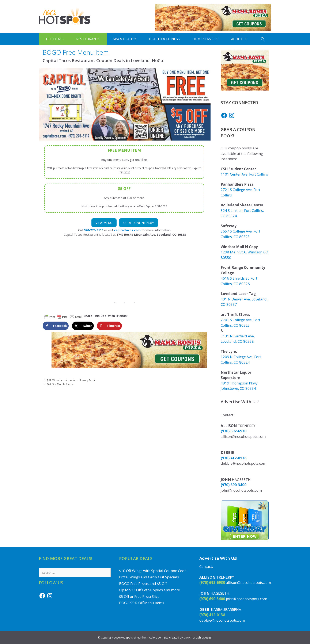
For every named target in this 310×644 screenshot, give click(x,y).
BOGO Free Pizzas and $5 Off (143, 584)
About (243, 39)
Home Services (205, 39)
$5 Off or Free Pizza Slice (139, 596)
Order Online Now (139, 223)
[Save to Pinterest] (109, 326)
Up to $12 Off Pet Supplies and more (150, 590)
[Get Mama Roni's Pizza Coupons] (213, 29)
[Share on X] (83, 326)
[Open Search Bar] (263, 39)
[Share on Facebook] (56, 326)
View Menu (104, 223)
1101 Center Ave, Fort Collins (244, 174)
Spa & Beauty (125, 39)
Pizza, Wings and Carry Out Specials (149, 577)
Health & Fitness (164, 39)
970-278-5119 (94, 230)
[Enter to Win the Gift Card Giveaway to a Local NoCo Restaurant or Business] (245, 539)
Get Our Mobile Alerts (60, 384)
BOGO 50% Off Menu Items (142, 603)
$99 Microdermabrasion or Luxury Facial (71, 380)
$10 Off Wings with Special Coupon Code (153, 571)
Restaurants (88, 39)
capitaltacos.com (127, 230)
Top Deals (54, 39)
